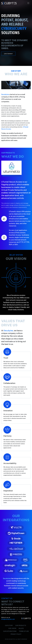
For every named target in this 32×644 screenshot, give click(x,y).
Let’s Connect (8, 54)
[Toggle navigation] (28, 3)
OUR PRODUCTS (21, 626)
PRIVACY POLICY (16, 634)
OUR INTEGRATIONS (10, 631)
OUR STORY (9, 626)
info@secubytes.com (8, 619)
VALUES (21, 628)
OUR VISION (12, 628)
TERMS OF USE (24, 631)
